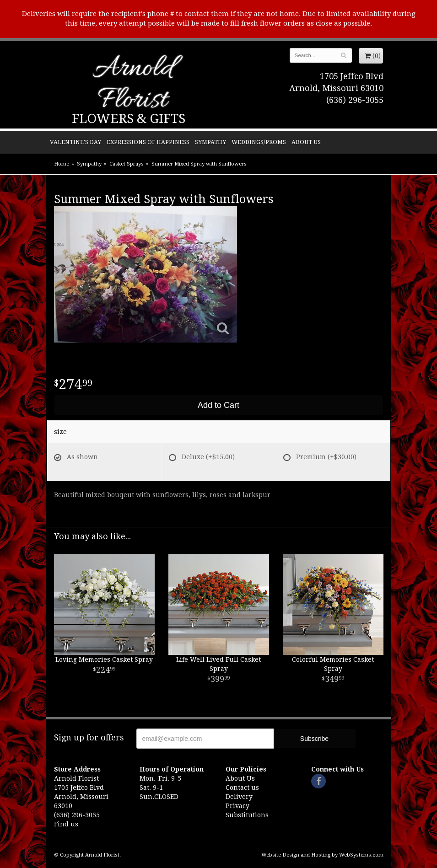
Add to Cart (218, 405)
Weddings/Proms (259, 142)
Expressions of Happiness (148, 142)
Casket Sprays (127, 164)
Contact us (242, 788)
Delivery (239, 797)
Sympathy (210, 142)
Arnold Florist (133, 85)
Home (62, 164)
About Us (306, 142)
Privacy (237, 806)
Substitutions (247, 815)
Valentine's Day (76, 142)
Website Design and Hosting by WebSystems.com (322, 855)
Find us (66, 824)
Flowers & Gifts (129, 119)
